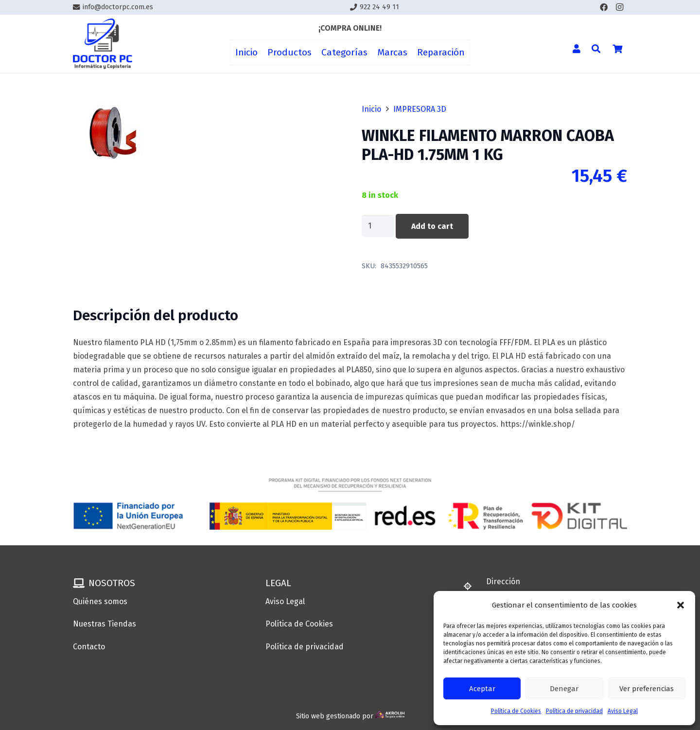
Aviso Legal (623, 711)
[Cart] (617, 49)
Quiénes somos (100, 601)
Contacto (89, 647)
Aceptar (482, 689)
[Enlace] (103, 44)
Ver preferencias (647, 689)
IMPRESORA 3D (420, 109)
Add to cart (432, 226)
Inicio (371, 109)
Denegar (564, 689)
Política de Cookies (516, 711)
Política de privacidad (574, 711)
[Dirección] (472, 586)
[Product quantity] (378, 226)
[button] (681, 605)
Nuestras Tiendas (105, 624)
